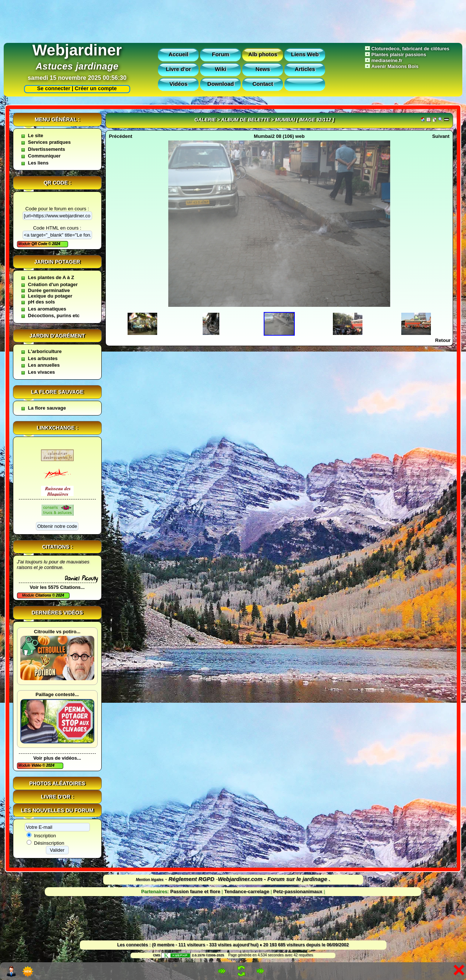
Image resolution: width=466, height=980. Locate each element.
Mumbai (285, 120)
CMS (156, 955)
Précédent (121, 136)
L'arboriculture (45, 351)
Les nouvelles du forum (57, 810)
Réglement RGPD (192, 879)
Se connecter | (54, 88)
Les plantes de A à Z (51, 277)
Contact (263, 84)
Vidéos (178, 84)
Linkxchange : (57, 428)
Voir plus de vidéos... (57, 758)
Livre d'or (179, 69)
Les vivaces (42, 372)
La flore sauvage (57, 392)
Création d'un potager (53, 284)
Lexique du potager (50, 296)
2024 (56, 244)
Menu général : (57, 119)
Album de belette (245, 120)
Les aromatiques (47, 309)
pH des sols (42, 302)
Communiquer (44, 156)
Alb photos (263, 54)
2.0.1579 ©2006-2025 (193, 955)
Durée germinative (49, 290)
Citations (44, 595)
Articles (305, 69)
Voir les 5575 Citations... (57, 587)
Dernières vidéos (57, 613)
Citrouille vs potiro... (57, 632)
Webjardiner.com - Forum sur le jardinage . (274, 879)
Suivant (441, 136)
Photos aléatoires (57, 783)
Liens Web (305, 54)
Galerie (205, 120)
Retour (443, 340)
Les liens (38, 163)
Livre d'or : (57, 797)
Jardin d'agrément (57, 336)
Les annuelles (44, 365)
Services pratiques (50, 142)
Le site (36, 135)
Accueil (178, 54)
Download (221, 84)
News (263, 69)
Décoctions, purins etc (54, 316)
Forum (221, 54)
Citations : (57, 547)
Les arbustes (43, 358)
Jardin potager (57, 262)
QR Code (40, 244)
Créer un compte (96, 88)
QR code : (57, 183)
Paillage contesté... (57, 694)
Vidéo (37, 765)
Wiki (221, 69)
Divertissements (47, 149)
